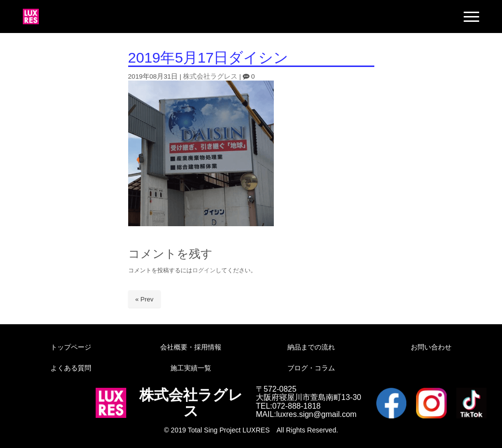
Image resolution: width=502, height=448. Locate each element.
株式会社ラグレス (210, 76)
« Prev (145, 299)
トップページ (71, 347)
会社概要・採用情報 (191, 347)
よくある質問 (71, 368)
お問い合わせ (431, 347)
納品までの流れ (311, 347)
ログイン (204, 270)
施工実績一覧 (191, 368)
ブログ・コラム (311, 368)
